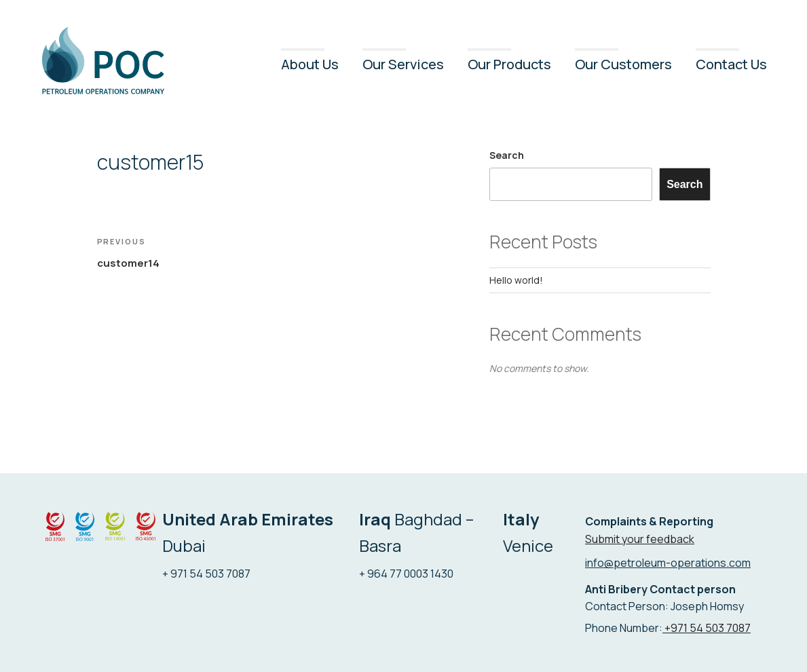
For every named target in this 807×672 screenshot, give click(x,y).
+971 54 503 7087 (707, 628)
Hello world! (516, 280)
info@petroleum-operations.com (668, 563)
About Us (310, 64)
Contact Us (731, 64)
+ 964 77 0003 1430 (406, 574)
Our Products (509, 64)
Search (507, 155)
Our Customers (623, 64)
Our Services (403, 64)
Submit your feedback (640, 539)
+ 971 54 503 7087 (206, 574)
